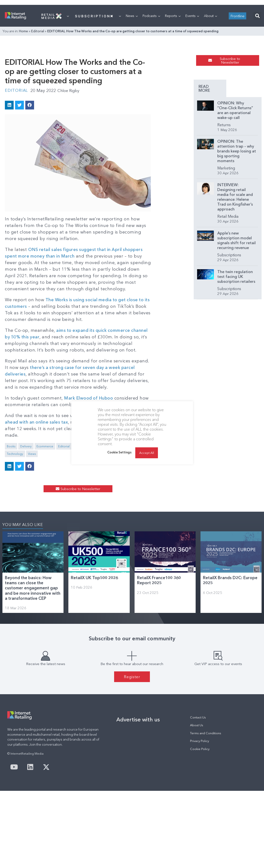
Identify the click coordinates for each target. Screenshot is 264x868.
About (210, 76)
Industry (108, 503)
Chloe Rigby (71, 173)
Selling (137, 503)
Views (172, 503)
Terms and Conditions (206, 804)
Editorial (38, 92)
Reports (173, 76)
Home (23, 92)
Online (123, 503)
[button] (257, 77)
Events (192, 76)
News (132, 76)
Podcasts (151, 76)
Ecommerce (45, 503)
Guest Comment (86, 503)
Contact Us (198, 788)
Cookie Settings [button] (119, 452)
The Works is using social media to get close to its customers (112, 369)
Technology (155, 503)
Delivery (26, 503)
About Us (197, 796)
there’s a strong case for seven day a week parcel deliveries (70, 437)
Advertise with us (138, 790)
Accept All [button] (147, 453)
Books (11, 503)
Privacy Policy (200, 812)
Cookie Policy (200, 820)
